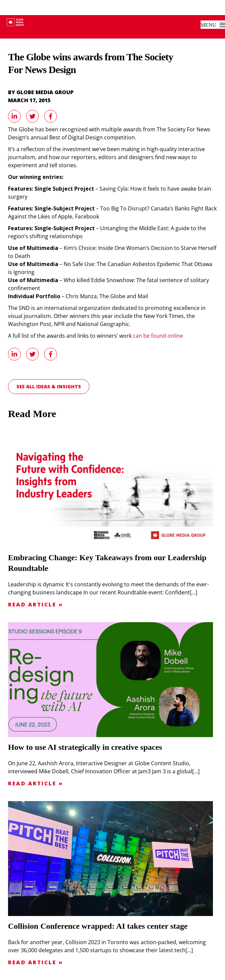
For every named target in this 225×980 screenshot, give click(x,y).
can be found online (158, 336)
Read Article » (35, 604)
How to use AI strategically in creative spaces (85, 747)
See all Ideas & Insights (49, 386)
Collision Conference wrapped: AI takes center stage (98, 926)
